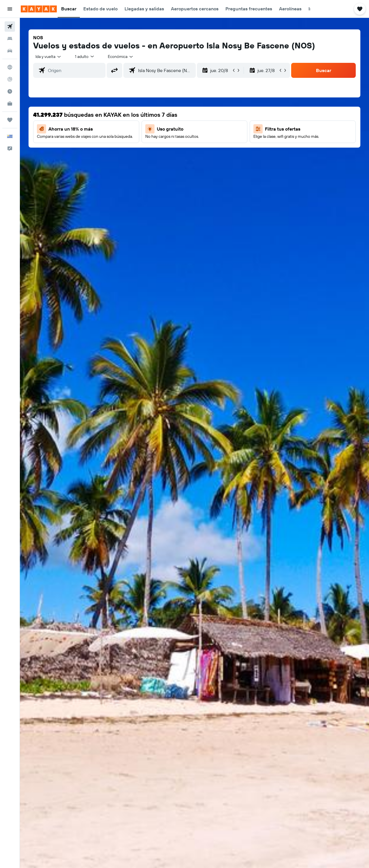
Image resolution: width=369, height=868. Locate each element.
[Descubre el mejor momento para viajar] (10, 91)
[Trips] (10, 120)
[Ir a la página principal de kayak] (39, 9)
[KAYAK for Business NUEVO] (10, 103)
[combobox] (49, 57)
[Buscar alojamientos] (10, 39)
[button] (10, 9)
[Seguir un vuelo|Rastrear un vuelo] (10, 79)
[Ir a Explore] (10, 67)
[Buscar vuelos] (10, 27)
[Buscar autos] (10, 51)
